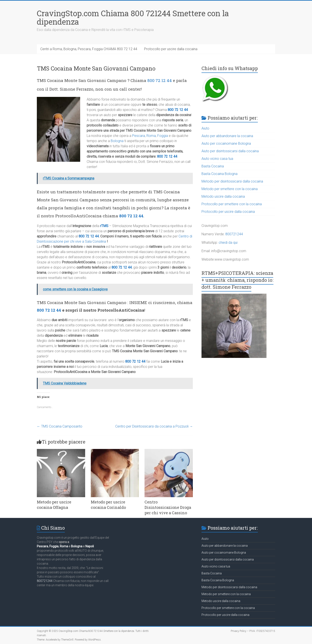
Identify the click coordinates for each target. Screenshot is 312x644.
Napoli (90, 546)
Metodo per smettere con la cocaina (230, 189)
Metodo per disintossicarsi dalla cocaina (232, 181)
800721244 (234, 234)
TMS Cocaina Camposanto (60, 426)
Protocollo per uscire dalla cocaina (171, 49)
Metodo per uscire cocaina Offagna (54, 505)
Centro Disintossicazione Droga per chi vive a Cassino (168, 507)
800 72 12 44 (160, 80)
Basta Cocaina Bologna (219, 174)
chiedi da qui (228, 243)
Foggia (163, 136)
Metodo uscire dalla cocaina (223, 196)
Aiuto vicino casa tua (217, 159)
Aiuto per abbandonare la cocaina (227, 136)
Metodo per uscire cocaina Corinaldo (108, 505)
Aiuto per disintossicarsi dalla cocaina (230, 151)
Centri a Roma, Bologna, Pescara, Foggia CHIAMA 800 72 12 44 (89, 49)
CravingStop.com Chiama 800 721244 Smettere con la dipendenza (133, 17)
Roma (151, 136)
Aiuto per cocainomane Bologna (226, 143)
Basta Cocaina (213, 166)
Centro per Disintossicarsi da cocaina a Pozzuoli (154, 426)
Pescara (139, 136)
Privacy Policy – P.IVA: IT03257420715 (253, 631)
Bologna (117, 141)
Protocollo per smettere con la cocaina (232, 204)
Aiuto (205, 128)
